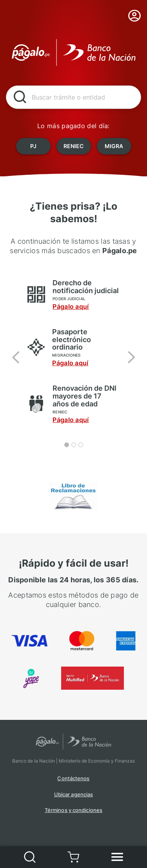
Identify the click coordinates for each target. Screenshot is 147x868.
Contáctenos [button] (73, 778)
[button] (16, 357)
